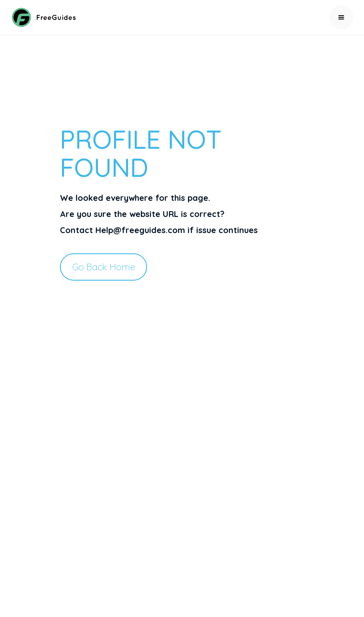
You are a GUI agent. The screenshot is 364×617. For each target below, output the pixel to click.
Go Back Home (104, 267)
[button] (341, 17)
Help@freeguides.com (140, 230)
